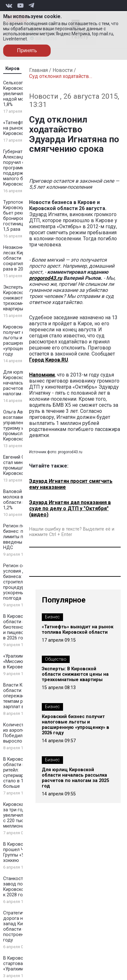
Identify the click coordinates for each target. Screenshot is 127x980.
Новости (63, 70)
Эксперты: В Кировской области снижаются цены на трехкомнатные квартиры (75, 674)
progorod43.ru (46, 278)
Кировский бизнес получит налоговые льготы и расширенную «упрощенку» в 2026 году (76, 725)
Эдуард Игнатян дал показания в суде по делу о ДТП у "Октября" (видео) (70, 508)
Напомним (42, 375)
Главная (38, 70)
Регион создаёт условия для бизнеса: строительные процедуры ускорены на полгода (20, 582)
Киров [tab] (13, 69)
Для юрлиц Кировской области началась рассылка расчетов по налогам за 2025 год (75, 778)
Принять (27, 50)
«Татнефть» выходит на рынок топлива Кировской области (78, 630)
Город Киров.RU (49, 360)
